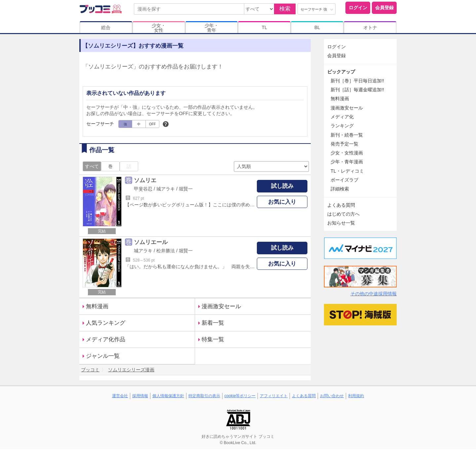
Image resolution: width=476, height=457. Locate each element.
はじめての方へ (343, 214)
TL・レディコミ (347, 171)
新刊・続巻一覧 (347, 135)
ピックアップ (341, 72)
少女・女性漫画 (347, 153)
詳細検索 (340, 189)
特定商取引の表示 (204, 396)
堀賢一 (186, 189)
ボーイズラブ (344, 180)
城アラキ (166, 189)
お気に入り (282, 202)
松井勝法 (166, 251)
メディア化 (342, 117)
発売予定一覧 (344, 144)
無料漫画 (97, 306)
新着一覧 (213, 323)
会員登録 (384, 8)
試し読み (282, 186)
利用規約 (356, 396)
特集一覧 (213, 339)
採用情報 (140, 396)
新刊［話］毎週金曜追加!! (357, 90)
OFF (152, 124)
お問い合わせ (332, 396)
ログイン (358, 8)
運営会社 (120, 396)
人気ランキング (106, 323)
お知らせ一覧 (341, 223)
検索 (285, 9)
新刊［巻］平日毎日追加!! (357, 81)
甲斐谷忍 (143, 189)
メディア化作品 (106, 339)
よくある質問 (341, 205)
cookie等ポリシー (240, 396)
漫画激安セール (221, 306)
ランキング (342, 126)
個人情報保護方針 (168, 396)
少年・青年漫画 (347, 162)
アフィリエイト (274, 396)
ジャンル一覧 (103, 356)
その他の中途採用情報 (374, 294)
